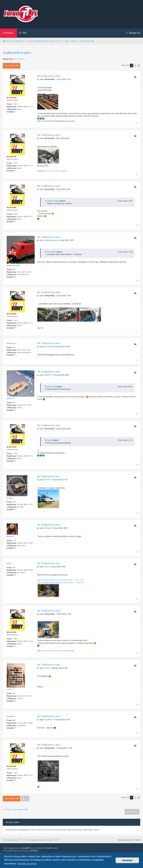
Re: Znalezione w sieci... (49, 76)
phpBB (25, 848)
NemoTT (11, 398)
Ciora (9, 689)
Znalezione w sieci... (18, 52)
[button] (139, 65)
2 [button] (135, 65)
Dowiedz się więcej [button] (27, 864)
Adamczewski (54, 201)
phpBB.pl (34, 851)
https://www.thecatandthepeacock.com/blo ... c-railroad (60, 582)
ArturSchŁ (11, 98)
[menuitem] (23, 33)
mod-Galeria (19, 59)
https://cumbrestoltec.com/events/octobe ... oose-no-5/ (61, 580)
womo (50, 440)
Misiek (10, 536)
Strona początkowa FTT (13, 840)
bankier (10, 716)
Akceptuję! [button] (127, 860)
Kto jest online (12, 822)
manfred (11, 343)
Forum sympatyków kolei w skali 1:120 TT (42, 840)
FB (41, 328)
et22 (9, 563)
